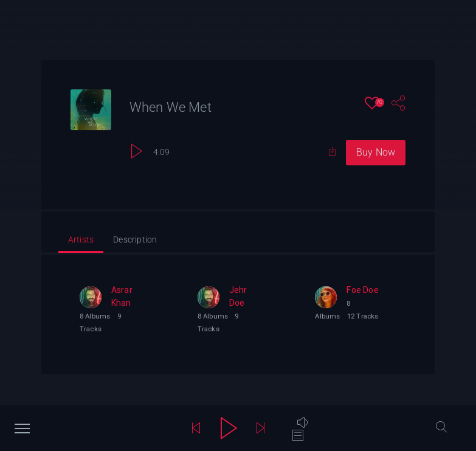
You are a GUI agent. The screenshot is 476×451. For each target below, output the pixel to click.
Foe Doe (362, 291)
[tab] (81, 241)
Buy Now (376, 153)
